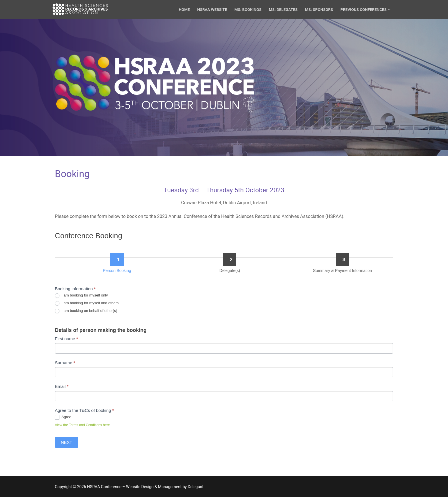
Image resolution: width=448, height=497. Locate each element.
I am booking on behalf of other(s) (86, 311)
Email (62, 386)
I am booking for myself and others (87, 303)
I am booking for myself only (81, 295)
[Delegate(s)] (230, 260)
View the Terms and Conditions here (82, 425)
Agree (63, 417)
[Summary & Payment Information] (342, 260)
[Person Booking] (117, 260)
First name (66, 339)
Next (67, 442)
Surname (65, 363)
